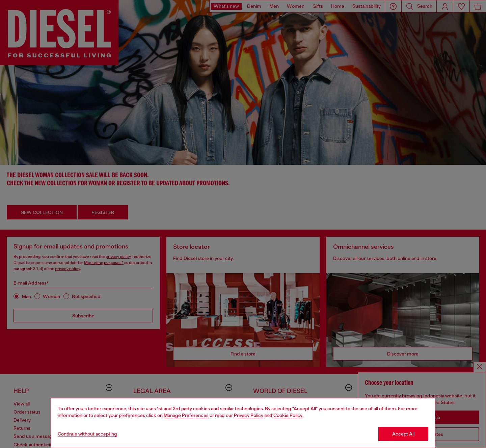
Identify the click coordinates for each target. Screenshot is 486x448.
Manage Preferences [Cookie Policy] (186, 415)
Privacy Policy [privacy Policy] (249, 415)
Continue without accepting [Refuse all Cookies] (87, 434)
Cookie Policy (288, 415)
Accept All (403, 434)
